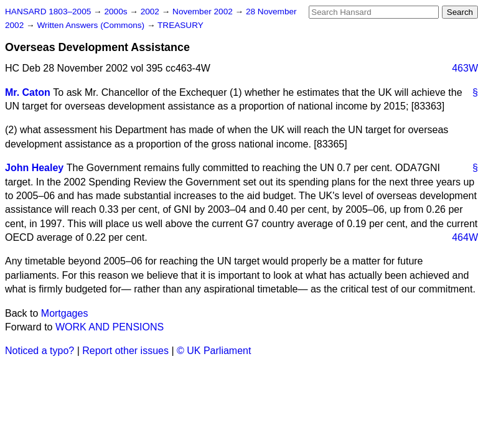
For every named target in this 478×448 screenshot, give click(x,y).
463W (465, 68)
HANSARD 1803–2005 (48, 12)
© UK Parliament (214, 351)
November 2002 (204, 12)
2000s (117, 12)
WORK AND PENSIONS (110, 327)
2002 (151, 12)
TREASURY (180, 25)
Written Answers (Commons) (92, 25)
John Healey (34, 168)
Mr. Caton (28, 92)
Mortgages (65, 313)
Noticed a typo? (40, 351)
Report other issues (125, 351)
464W (465, 237)
